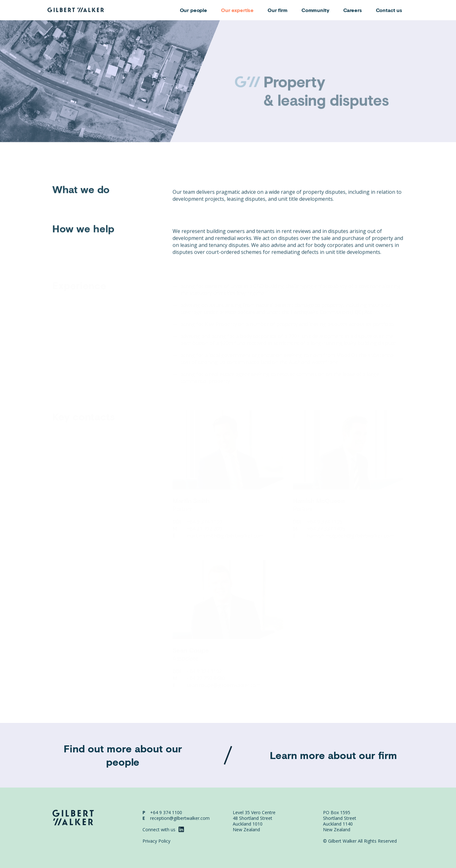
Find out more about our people (123, 755)
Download (391, 159)
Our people (194, 10)
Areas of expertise (71, 159)
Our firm (278, 10)
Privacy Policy (156, 841)
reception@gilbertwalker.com (180, 818)
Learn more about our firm (333, 755)
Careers (353, 10)
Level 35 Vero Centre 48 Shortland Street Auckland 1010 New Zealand (254, 821)
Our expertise (237, 10)
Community (315, 10)
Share (363, 159)
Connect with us (163, 830)
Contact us (389, 10)
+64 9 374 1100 (166, 812)
